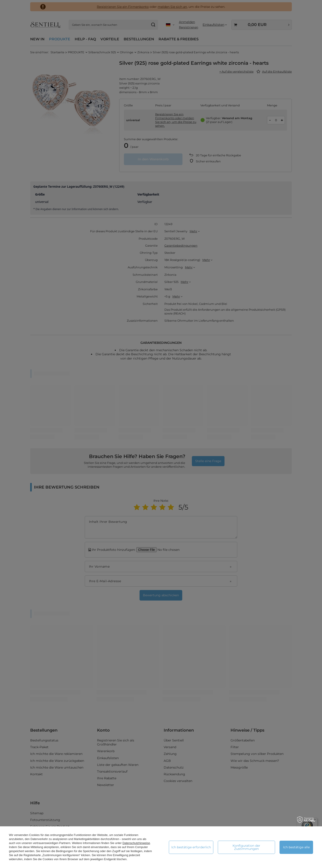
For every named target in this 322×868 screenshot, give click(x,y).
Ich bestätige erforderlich (191, 847)
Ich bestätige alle (296, 847)
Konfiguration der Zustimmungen (246, 847)
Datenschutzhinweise (136, 843)
